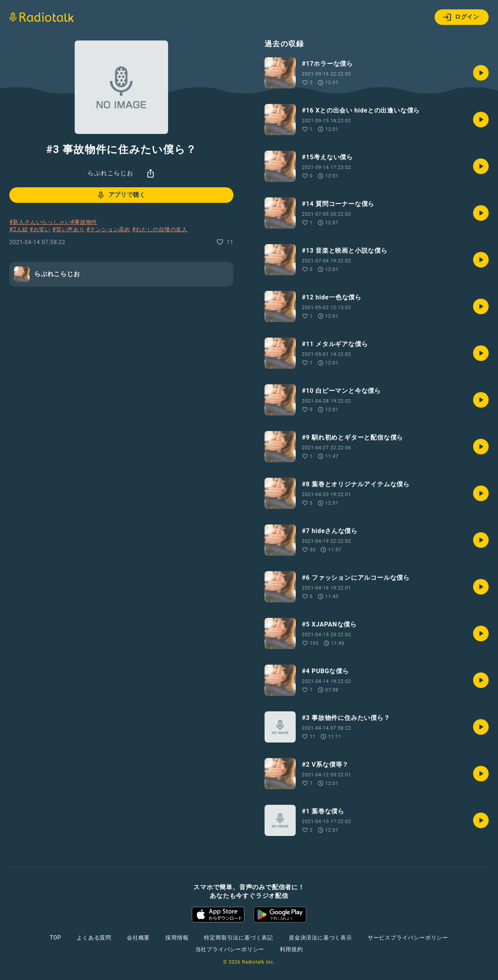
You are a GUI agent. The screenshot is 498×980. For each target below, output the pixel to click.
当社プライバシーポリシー (230, 949)
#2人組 (19, 229)
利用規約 (291, 949)
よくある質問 (94, 938)
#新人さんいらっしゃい (40, 222)
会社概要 (138, 938)
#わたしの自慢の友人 (160, 229)
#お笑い (40, 229)
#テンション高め (108, 229)
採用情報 (177, 938)
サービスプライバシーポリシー (408, 938)
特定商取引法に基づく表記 (238, 938)
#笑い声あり (68, 229)
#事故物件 (84, 222)
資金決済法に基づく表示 (320, 938)
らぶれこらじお (110, 173)
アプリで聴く (121, 195)
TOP (55, 938)
